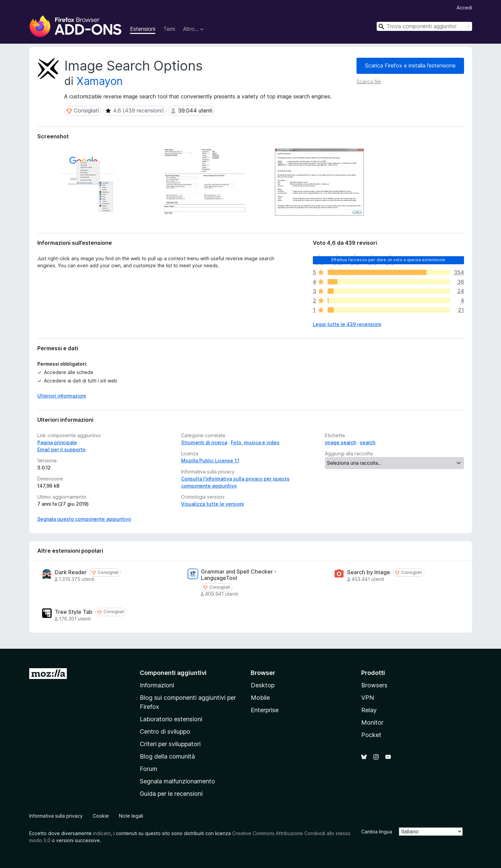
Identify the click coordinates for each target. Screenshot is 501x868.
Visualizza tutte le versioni (213, 504)
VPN (368, 698)
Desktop (263, 685)
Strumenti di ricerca (204, 442)
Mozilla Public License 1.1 (210, 461)
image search (341, 442)
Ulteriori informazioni (62, 396)
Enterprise (265, 710)
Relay (369, 710)
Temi (169, 29)
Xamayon (100, 81)
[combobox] (424, 26)
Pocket (371, 735)
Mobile (260, 698)
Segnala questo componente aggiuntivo (84, 519)
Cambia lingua (377, 832)
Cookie (101, 816)
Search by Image (369, 572)
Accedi (464, 8)
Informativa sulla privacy (56, 816)
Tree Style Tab (74, 612)
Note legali (131, 816)
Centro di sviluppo (165, 732)
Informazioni (157, 685)
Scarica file (369, 81)
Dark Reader (71, 572)
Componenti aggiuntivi (173, 673)
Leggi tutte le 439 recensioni (347, 324)
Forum (149, 769)
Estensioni (143, 29)
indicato (102, 833)
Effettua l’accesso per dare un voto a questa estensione (388, 260)
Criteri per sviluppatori (170, 744)
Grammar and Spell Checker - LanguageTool (239, 575)
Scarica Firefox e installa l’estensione (410, 65)
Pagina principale (57, 442)
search (368, 442)
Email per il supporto (61, 449)
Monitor (372, 722)
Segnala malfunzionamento (177, 781)
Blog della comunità (167, 756)
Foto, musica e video (255, 442)
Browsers (374, 685)
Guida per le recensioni (171, 794)
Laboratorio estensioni (171, 719)
